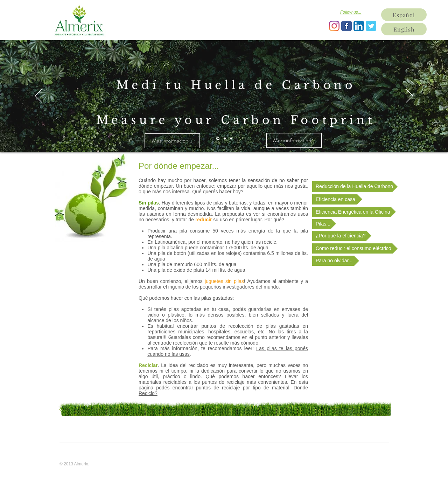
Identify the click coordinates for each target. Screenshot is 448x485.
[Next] (409, 96)
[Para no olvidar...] (336, 261)
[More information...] (294, 140)
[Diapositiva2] (225, 138)
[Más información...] (172, 141)
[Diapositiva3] (231, 138)
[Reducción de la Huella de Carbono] (355, 187)
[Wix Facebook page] (346, 26)
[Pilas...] (324, 224)
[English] (404, 29)
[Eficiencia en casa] (337, 199)
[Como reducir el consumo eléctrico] (355, 248)
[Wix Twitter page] (371, 26)
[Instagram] (334, 26)
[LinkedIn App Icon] (359, 26)
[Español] (404, 15)
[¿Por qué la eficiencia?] (342, 236)
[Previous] (38, 96)
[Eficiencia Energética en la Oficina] (354, 212)
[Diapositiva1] (218, 138)
